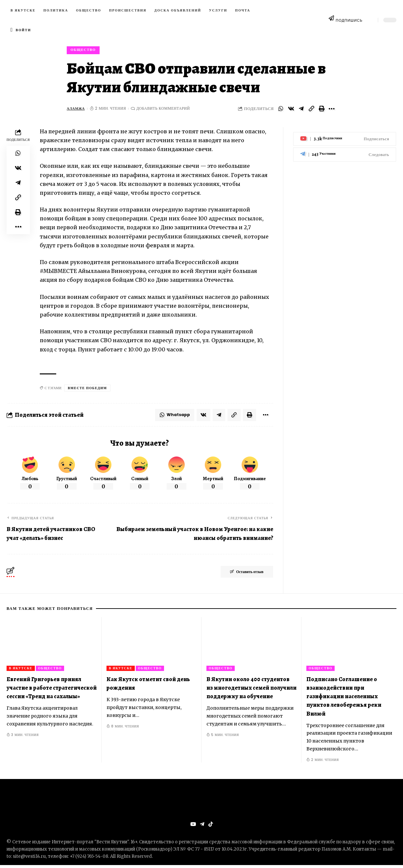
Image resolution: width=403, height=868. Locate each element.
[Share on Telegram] (301, 110)
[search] (370, 20)
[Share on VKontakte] (291, 110)
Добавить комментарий (165, 110)
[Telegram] (345, 151)
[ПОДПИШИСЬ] (331, 20)
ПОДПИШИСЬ (349, 20)
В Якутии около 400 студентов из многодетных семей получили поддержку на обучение (251, 690)
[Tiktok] (211, 827)
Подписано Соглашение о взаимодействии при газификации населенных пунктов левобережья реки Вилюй (344, 699)
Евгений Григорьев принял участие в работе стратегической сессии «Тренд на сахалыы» (52, 690)
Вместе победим (87, 389)
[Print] (321, 110)
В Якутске (21, 670)
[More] (332, 110)
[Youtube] (345, 135)
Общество (85, 51)
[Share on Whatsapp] (281, 110)
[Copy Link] (311, 110)
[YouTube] (193, 827)
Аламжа (76, 110)
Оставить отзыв (242, 575)
